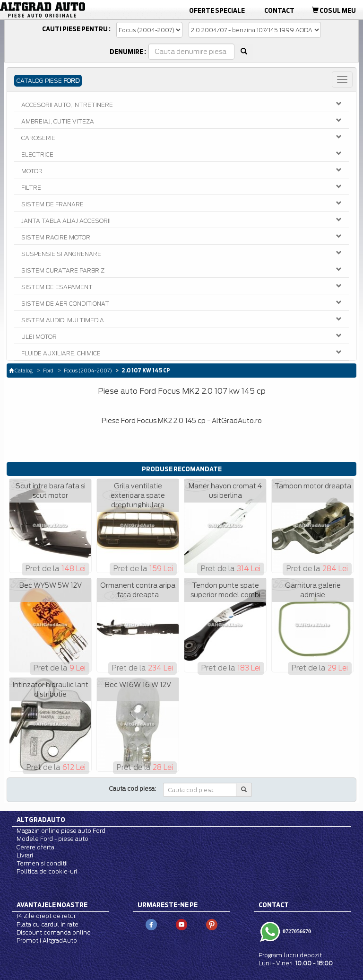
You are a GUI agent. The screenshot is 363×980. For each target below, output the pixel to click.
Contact (279, 10)
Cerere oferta (35, 847)
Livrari (25, 855)
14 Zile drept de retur (46, 916)
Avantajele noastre (52, 905)
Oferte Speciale (217, 10)
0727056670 (296, 931)
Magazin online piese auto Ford (61, 831)
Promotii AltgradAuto (47, 940)
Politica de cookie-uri (47, 871)
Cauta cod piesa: (133, 789)
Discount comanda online (54, 932)
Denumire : (128, 52)
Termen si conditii (42, 863)
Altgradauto (41, 820)
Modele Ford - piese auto (52, 839)
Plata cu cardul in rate (48, 924)
